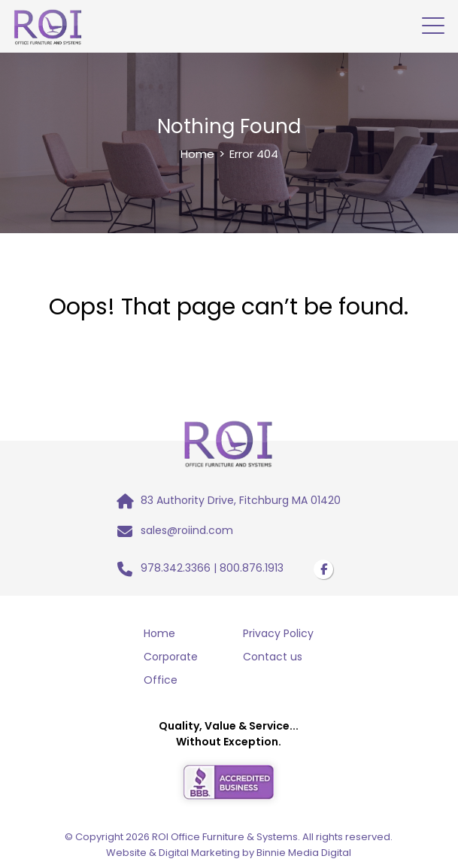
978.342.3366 (176, 568)
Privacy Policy (278, 633)
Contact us (273, 657)
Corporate (171, 657)
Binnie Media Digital (304, 853)
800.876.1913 (252, 568)
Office (161, 680)
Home (197, 154)
